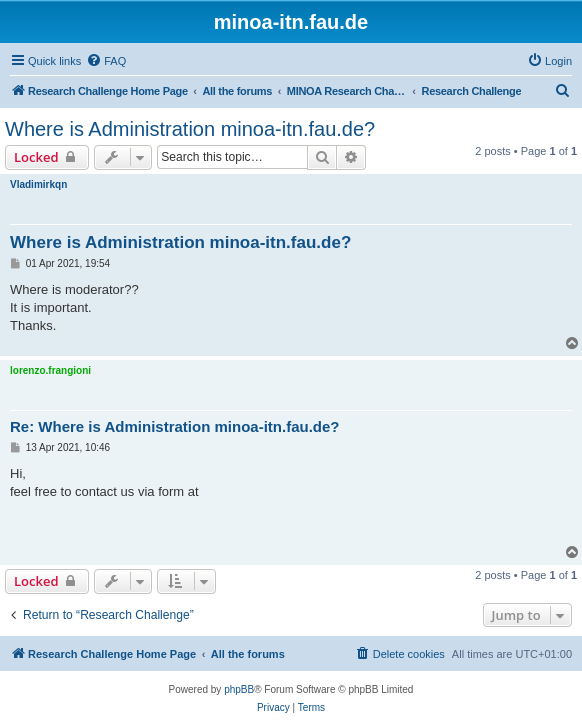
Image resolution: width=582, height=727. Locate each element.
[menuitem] (106, 61)
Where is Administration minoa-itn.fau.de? (190, 129)
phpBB (239, 689)
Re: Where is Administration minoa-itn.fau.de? (174, 426)
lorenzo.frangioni (50, 370)
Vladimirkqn (38, 184)
